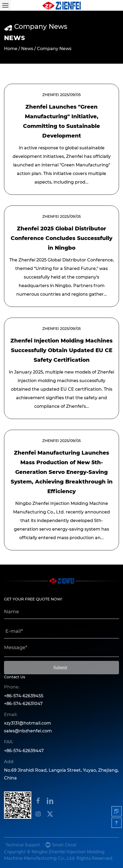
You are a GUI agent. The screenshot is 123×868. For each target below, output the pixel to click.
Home (11, 49)
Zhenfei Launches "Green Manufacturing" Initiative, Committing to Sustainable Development (61, 121)
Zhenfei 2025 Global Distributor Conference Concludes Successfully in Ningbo (61, 238)
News (27, 49)
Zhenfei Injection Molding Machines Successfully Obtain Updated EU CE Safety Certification (61, 350)
